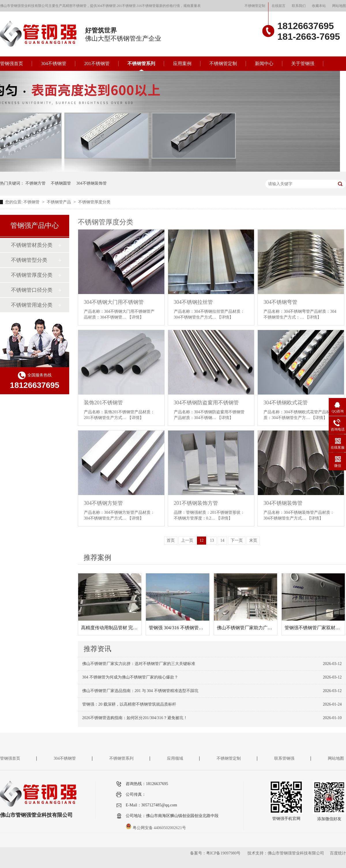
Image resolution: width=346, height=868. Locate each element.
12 (202, 540)
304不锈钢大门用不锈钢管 (114, 302)
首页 (171, 540)
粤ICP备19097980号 (223, 853)
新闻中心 (264, 64)
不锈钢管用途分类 (32, 305)
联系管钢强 (284, 758)
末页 (253, 540)
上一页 (187, 540)
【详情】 (136, 317)
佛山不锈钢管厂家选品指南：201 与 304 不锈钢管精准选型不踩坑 (140, 691)
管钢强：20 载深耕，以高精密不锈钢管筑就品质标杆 (129, 704)
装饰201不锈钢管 (103, 403)
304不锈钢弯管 (280, 302)
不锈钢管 (32, 202)
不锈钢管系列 (141, 64)
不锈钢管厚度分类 (94, 202)
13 (212, 540)
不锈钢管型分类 (29, 260)
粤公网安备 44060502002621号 (156, 828)
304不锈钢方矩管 (103, 503)
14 (222, 540)
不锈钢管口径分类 (32, 290)
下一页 (237, 540)
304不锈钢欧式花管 (286, 403)
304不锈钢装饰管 (92, 183)
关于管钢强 (303, 64)
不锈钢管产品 (59, 202)
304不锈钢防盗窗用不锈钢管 (206, 403)
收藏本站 (319, 6)
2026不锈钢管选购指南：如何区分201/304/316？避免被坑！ (135, 718)
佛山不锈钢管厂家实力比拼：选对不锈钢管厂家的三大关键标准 (139, 664)
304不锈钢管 (54, 64)
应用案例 (182, 64)
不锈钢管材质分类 (32, 245)
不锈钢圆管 (61, 183)
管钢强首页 (12, 64)
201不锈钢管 (97, 64)
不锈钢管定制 (255, 6)
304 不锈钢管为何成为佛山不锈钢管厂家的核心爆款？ (130, 677)
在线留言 (279, 6)
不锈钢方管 (35, 183)
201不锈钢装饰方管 (196, 503)
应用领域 (175, 758)
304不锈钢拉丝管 (193, 302)
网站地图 (339, 6)
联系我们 (299, 6)
